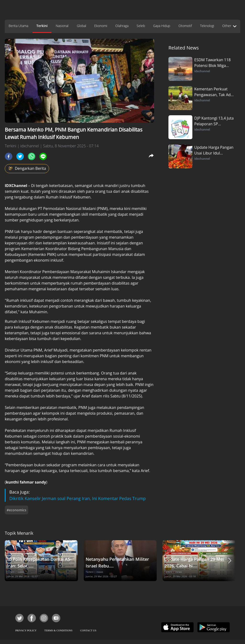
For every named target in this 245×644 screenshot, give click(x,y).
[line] (43, 156)
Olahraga (122, 26)
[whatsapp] (32, 156)
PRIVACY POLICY (26, 630)
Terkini (42, 26)
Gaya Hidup (162, 26)
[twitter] (20, 156)
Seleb (141, 26)
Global (81, 26)
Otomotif (185, 26)
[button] (230, 561)
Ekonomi (101, 26)
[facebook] (9, 156)
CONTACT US (88, 630)
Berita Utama (18, 26)
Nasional (62, 26)
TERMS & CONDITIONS (58, 630)
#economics (17, 510)
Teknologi (207, 26)
